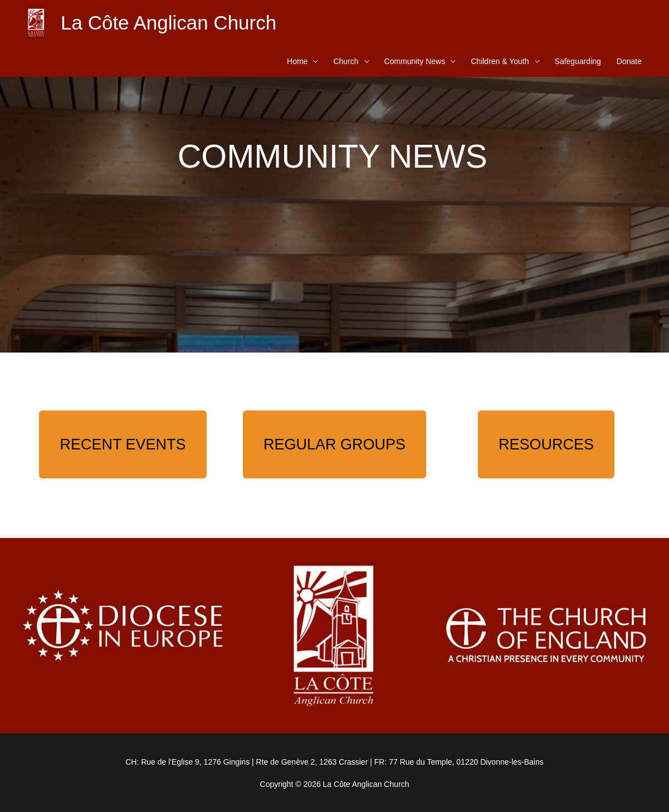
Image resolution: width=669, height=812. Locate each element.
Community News (415, 61)
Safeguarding (578, 61)
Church (346, 61)
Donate (629, 61)
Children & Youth (500, 61)
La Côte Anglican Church (169, 23)
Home (297, 61)
